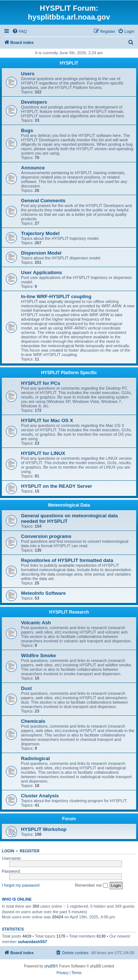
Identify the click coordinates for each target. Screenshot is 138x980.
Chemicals (33, 721)
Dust (26, 688)
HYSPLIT (69, 63)
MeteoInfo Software (43, 593)
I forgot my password (21, 885)
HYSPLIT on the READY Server (56, 486)
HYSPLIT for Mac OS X (47, 420)
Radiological (35, 758)
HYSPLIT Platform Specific (69, 373)
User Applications (42, 272)
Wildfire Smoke (38, 655)
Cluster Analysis (40, 796)
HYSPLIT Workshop (44, 829)
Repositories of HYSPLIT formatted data (67, 560)
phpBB (50, 966)
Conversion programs (46, 536)
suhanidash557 (32, 942)
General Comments (43, 201)
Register (30, 851)
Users (28, 74)
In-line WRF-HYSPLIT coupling (56, 296)
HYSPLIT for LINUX (43, 453)
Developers (34, 102)
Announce (33, 168)
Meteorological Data (69, 505)
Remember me (91, 886)
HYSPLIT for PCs (40, 383)
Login (8, 851)
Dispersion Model (41, 253)
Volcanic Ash (36, 623)
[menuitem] (20, 31)
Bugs (27, 130)
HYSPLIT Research (69, 612)
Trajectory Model (40, 233)
